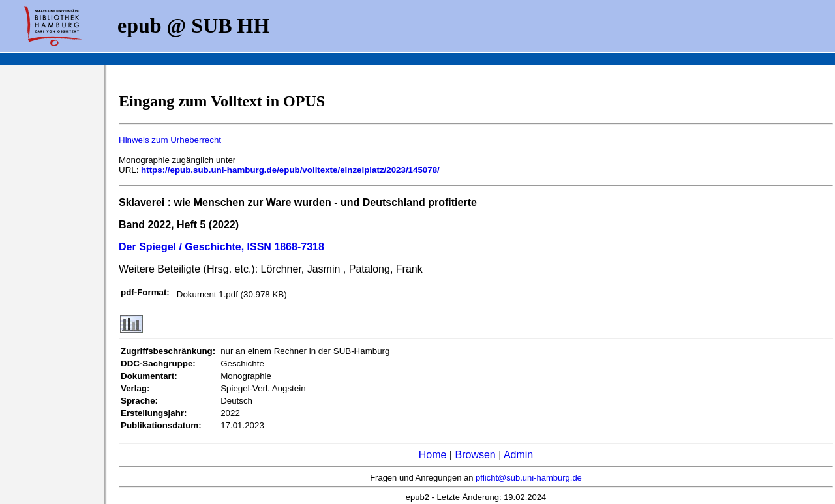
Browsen (475, 455)
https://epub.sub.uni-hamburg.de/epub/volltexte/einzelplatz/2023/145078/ (290, 170)
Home (433, 455)
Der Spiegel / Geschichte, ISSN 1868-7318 (221, 247)
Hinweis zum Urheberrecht (170, 140)
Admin (518, 455)
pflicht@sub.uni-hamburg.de (529, 478)
